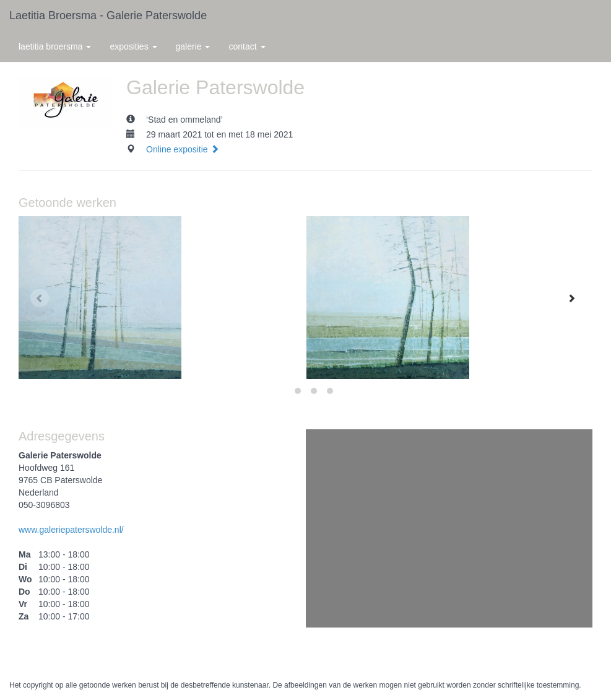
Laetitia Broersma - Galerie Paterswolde (108, 15)
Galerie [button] (193, 46)
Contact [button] (247, 46)
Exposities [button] (133, 46)
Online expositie (183, 149)
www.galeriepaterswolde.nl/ (71, 530)
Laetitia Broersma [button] (55, 46)
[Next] (571, 298)
